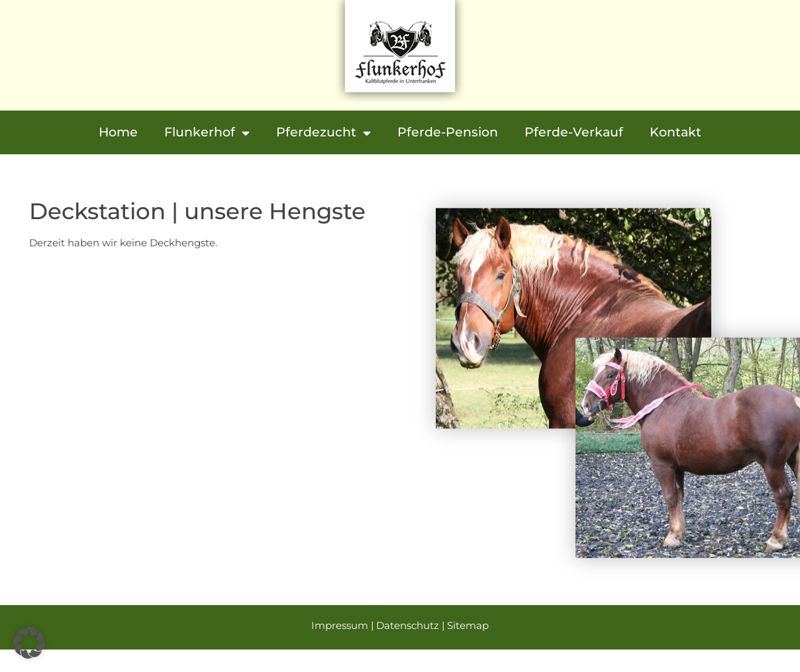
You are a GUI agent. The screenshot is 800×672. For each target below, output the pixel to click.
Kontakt (675, 132)
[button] (29, 643)
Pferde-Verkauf (574, 132)
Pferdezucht (324, 133)
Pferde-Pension (448, 132)
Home (118, 132)
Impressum (340, 625)
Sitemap (468, 625)
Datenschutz (408, 625)
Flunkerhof (207, 133)
